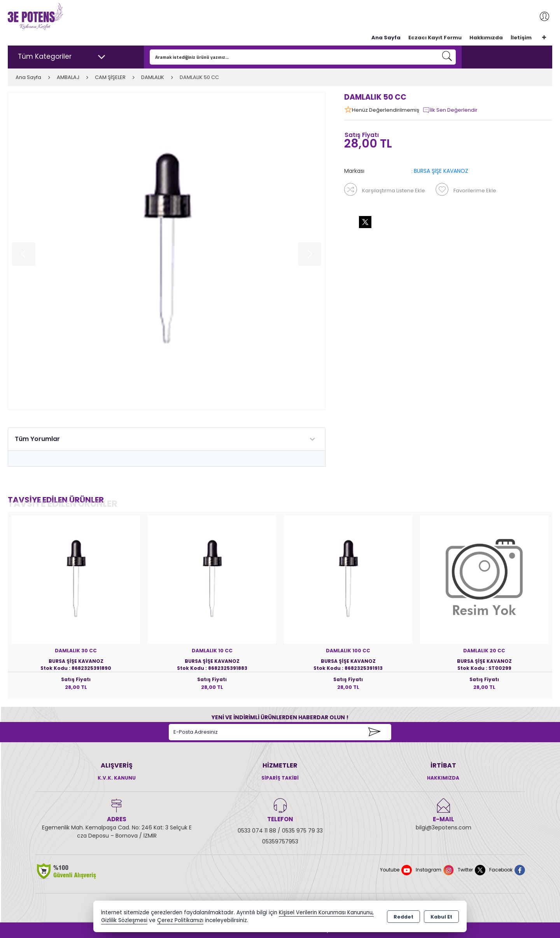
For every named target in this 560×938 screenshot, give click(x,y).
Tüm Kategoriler (62, 57)
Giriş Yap (541, 16)
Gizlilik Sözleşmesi (124, 920)
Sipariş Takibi (280, 778)
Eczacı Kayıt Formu (435, 38)
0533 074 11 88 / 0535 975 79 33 (280, 831)
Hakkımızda (486, 38)
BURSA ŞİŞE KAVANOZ (441, 171)
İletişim (521, 38)
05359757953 (280, 841)
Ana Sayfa (386, 38)
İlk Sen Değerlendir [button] (450, 110)
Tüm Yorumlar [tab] (37, 439)
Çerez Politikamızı (180, 920)
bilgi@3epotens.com (444, 827)
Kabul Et (441, 917)
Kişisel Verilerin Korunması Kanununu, (326, 913)
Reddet (403, 917)
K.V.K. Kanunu (117, 778)
